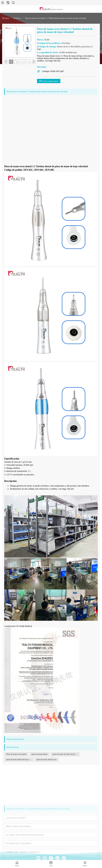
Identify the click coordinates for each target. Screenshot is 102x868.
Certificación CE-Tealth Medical (18, 626)
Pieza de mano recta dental (16, 754)
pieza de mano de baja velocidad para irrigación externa (66, 754)
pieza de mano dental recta (46, 759)
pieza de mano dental (39, 754)
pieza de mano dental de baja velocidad (20, 759)
